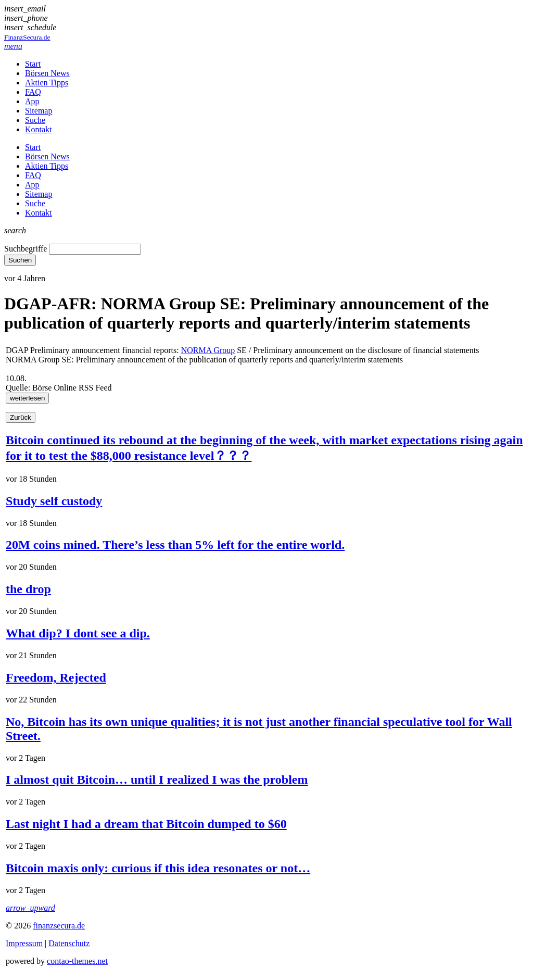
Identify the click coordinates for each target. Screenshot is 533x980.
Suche (35, 120)
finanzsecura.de (59, 926)
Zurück (21, 417)
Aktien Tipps (47, 83)
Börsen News (47, 73)
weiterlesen (27, 398)
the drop (28, 589)
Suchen (20, 260)
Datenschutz (69, 943)
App (32, 101)
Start (33, 64)
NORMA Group (208, 350)
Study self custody (54, 501)
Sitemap (39, 111)
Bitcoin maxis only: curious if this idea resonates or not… (158, 868)
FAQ (33, 92)
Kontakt (39, 129)
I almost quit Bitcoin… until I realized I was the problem (157, 780)
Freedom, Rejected (56, 677)
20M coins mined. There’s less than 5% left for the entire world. (175, 545)
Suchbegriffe (26, 249)
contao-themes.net (77, 961)
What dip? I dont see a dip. (78, 633)
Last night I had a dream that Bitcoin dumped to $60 (146, 824)
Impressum (24, 943)
